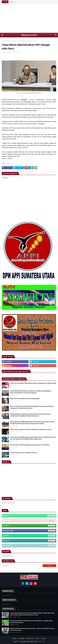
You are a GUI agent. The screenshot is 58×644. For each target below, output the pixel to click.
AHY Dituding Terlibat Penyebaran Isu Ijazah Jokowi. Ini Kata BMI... (30, 445)
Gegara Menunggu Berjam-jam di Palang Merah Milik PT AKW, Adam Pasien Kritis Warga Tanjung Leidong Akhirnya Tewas (32, 614)
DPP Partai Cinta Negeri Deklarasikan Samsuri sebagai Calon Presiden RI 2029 (33, 383)
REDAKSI (15, 639)
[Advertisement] (29, 18)
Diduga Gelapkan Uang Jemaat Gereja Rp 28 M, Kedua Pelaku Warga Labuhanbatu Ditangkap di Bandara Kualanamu (30, 415)
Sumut (30, 516)
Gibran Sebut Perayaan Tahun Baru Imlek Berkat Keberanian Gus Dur (31, 429)
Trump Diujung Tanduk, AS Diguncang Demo (24, 453)
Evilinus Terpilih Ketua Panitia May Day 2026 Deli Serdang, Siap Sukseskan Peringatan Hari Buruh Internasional (32, 407)
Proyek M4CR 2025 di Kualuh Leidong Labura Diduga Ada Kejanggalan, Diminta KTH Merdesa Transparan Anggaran (31, 392)
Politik (30, 536)
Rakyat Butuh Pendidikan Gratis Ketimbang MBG (25, 399)
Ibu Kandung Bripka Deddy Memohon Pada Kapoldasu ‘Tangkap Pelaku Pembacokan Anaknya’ (31, 622)
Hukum (30, 526)
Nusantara (30, 546)
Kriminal (30, 521)
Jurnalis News (30, 531)
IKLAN (38, 639)
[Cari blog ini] (22, 566)
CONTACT (43, 639)
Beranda (4, 41)
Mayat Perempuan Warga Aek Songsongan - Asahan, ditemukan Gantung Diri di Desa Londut (32, 629)
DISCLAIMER (21, 639)
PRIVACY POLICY (30, 639)
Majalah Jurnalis (29, 35)
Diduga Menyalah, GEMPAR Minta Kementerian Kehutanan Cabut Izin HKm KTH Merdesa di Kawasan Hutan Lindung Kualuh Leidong (32, 423)
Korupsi (9, 41)
